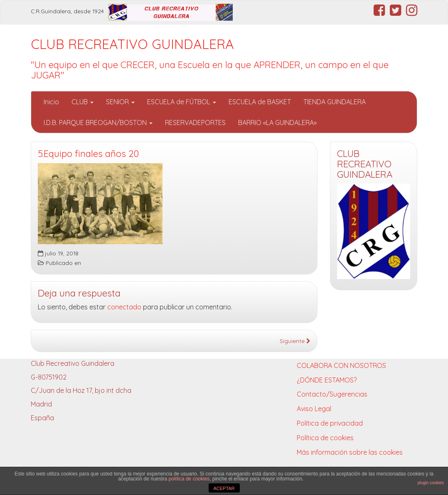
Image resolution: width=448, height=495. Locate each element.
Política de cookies (325, 438)
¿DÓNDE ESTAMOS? (327, 380)
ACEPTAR (224, 488)
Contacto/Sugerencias (332, 394)
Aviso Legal (314, 409)
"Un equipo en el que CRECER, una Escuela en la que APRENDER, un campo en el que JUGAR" (210, 70)
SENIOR (120, 102)
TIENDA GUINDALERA (335, 102)
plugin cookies (431, 483)
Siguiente (295, 341)
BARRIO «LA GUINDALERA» (277, 123)
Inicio (51, 102)
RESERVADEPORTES (195, 123)
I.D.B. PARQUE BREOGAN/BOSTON (98, 123)
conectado (124, 307)
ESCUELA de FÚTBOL (182, 102)
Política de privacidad (330, 423)
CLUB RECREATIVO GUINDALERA (132, 44)
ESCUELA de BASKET (260, 102)
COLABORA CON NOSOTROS (341, 365)
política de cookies (189, 479)
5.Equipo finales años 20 (88, 154)
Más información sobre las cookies (350, 452)
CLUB (82, 102)
